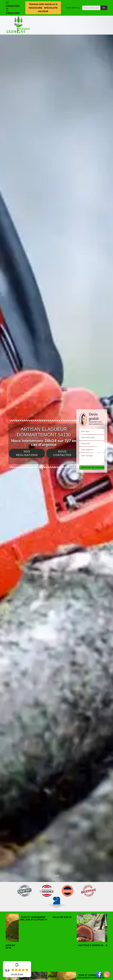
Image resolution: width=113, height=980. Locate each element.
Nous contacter (62, 453)
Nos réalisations (27, 453)
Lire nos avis (17, 974)
